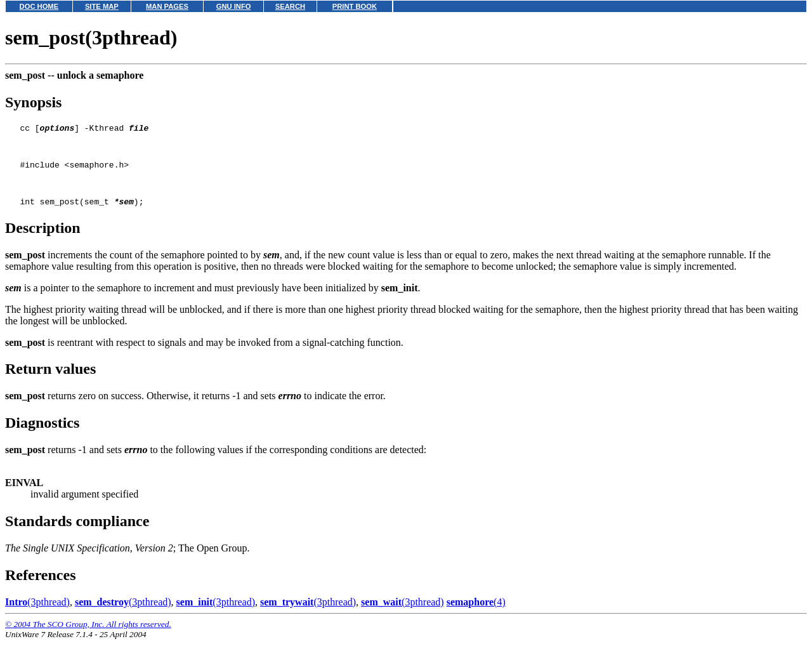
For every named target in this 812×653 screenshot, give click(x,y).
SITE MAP (102, 6)
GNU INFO (234, 6)
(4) (476, 615)
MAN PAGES (167, 6)
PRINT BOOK (355, 6)
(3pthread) (37, 615)
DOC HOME (39, 6)
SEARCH (290, 6)
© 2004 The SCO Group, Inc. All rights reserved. (88, 637)
